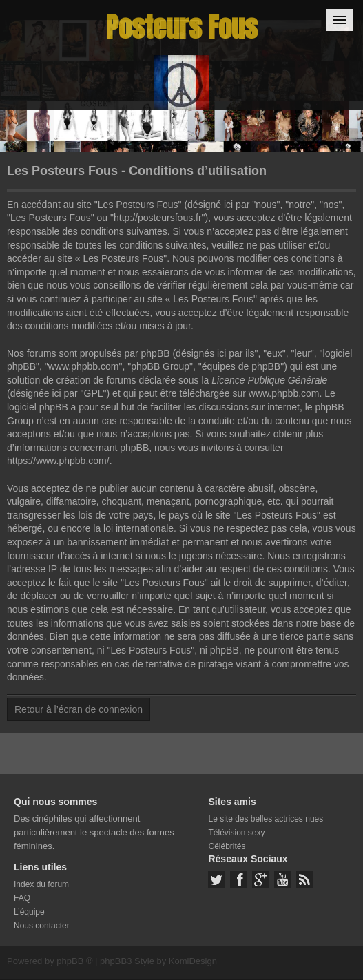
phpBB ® (74, 961)
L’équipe (29, 912)
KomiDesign (193, 961)
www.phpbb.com (284, 393)
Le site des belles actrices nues (266, 819)
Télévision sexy (236, 833)
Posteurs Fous (182, 27)
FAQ (22, 898)
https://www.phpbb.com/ (58, 461)
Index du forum (41, 884)
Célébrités (227, 846)
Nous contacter (42, 926)
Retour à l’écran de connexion (79, 709)
